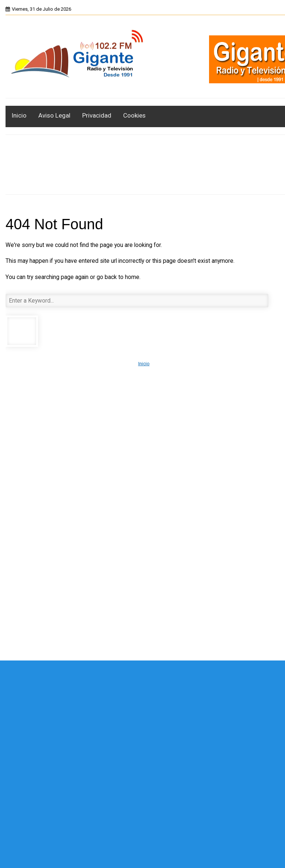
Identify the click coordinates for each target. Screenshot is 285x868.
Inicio (19, 115)
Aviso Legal (54, 115)
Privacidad (97, 115)
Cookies (134, 115)
